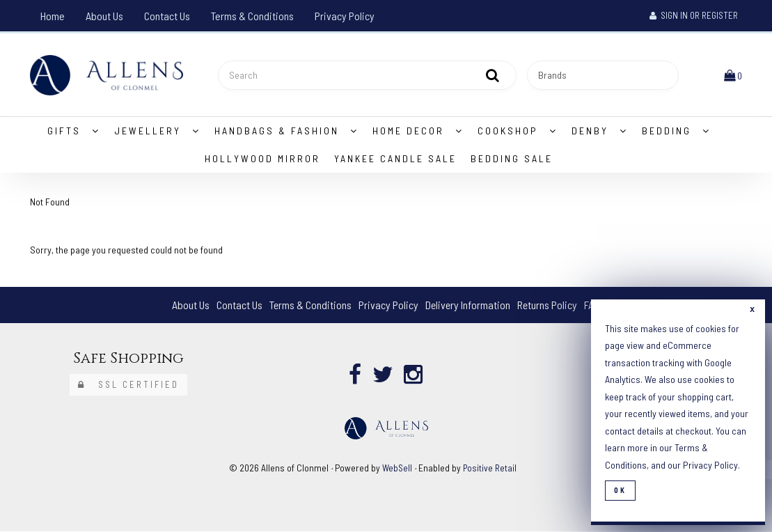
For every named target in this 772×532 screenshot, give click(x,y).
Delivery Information (468, 305)
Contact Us (167, 16)
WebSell (397, 468)
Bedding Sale (512, 159)
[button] (733, 75)
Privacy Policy (345, 16)
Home (53, 16)
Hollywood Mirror (262, 159)
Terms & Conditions (252, 16)
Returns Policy (548, 305)
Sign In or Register (694, 15)
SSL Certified (128, 385)
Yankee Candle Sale (395, 159)
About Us (104, 16)
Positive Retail (490, 468)
